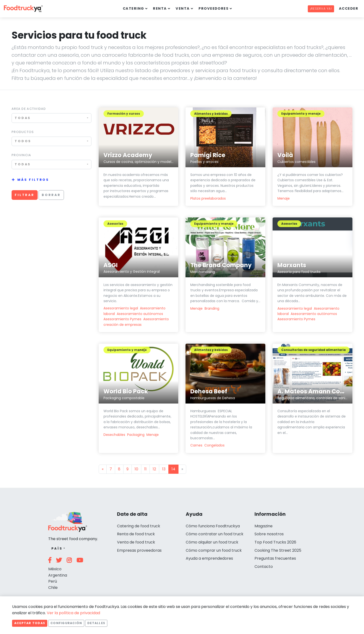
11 (145, 469)
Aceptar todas (30, 623)
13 (164, 469)
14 (173, 469)
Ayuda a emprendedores (209, 558)
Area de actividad (29, 109)
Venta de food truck (136, 542)
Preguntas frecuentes (275, 558)
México (55, 569)
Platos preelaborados (208, 198)
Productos (23, 132)
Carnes (196, 445)
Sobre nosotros (269, 534)
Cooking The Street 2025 (278, 550)
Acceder (349, 8)
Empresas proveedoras (139, 550)
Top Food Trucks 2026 (275, 542)
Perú (53, 581)
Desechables (114, 435)
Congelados (214, 445)
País (57, 548)
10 (136, 469)
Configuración (66, 623)
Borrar (51, 195)
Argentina (58, 575)
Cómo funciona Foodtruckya (213, 526)
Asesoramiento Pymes (122, 319)
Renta (160, 8)
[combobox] (52, 118)
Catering (134, 8)
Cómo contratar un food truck (215, 534)
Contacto (264, 567)
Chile (53, 588)
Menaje (284, 198)
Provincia (21, 155)
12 (154, 469)
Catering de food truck (139, 526)
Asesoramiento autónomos (140, 314)
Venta (183, 8)
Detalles (96, 623)
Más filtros (33, 180)
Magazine (264, 526)
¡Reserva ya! (321, 9)
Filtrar (25, 195)
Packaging (136, 435)
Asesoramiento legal (121, 308)
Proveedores (213, 8)
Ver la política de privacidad (73, 613)
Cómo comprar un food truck (214, 550)
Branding (212, 308)
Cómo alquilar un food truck (212, 542)
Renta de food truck (136, 534)
